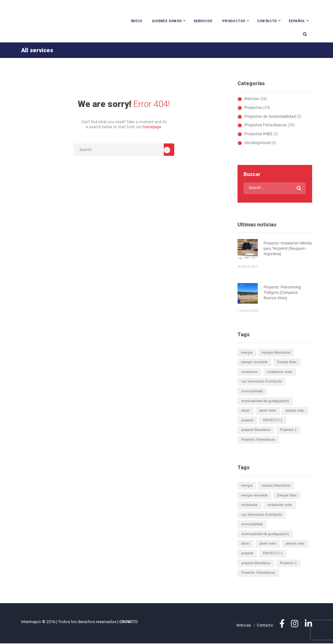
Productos (234, 21)
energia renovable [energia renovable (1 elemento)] (254, 363)
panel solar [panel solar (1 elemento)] (268, 411)
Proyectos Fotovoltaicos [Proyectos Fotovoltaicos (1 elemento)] (258, 440)
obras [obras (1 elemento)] (246, 411)
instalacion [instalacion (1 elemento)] (250, 372)
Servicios (203, 21)
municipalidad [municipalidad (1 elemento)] (252, 391)
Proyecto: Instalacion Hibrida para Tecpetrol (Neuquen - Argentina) (288, 249)
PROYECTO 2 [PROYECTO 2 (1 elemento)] (273, 421)
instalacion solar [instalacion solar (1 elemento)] (280, 372)
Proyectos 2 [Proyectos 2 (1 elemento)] (288, 430)
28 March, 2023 (248, 267)
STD (129, 622)
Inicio (136, 21)
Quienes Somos (167, 21)
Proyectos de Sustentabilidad (270, 117)
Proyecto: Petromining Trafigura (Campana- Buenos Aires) (282, 293)
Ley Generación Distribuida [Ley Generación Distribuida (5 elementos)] (262, 382)
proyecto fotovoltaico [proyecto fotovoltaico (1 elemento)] (256, 430)
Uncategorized (257, 143)
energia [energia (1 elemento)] (247, 353)
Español (297, 21)
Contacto (267, 21)
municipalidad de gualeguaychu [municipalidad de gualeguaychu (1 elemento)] (265, 401)
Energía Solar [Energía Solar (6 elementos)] (287, 363)
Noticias (252, 99)
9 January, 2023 (248, 311)
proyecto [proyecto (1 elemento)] (247, 421)
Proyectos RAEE (259, 134)
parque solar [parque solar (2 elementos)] (295, 411)
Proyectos (253, 108)
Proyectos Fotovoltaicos (266, 126)
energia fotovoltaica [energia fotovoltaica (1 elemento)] (276, 353)
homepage (152, 128)
